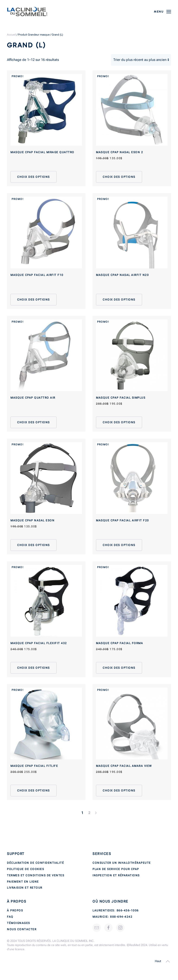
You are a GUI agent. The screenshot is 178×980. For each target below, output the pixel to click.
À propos (15, 910)
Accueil (11, 35)
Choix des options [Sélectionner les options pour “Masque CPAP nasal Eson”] (33, 545)
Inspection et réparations (116, 875)
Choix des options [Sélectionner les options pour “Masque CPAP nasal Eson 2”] (119, 177)
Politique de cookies (25, 869)
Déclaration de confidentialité (35, 863)
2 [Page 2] (89, 813)
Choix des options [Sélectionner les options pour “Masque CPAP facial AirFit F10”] (33, 300)
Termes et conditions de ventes (36, 875)
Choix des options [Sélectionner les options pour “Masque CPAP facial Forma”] (119, 668)
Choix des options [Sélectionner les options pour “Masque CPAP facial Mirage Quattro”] (33, 177)
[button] (162, 12)
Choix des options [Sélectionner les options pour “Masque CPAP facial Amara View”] (119, 791)
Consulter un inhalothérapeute (122, 863)
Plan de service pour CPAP (116, 869)
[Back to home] (27, 12)
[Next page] (96, 813)
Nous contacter (22, 929)
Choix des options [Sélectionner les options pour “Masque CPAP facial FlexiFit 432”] (33, 668)
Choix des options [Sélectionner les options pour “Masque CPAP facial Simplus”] (119, 422)
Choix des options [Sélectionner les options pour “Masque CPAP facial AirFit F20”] (119, 545)
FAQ (10, 917)
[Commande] (141, 60)
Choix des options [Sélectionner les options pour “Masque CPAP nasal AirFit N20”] (119, 300)
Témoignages (19, 923)
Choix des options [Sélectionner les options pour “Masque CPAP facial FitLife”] (33, 791)
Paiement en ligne (23, 882)
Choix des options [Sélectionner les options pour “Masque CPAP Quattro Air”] (33, 422)
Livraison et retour (25, 888)
